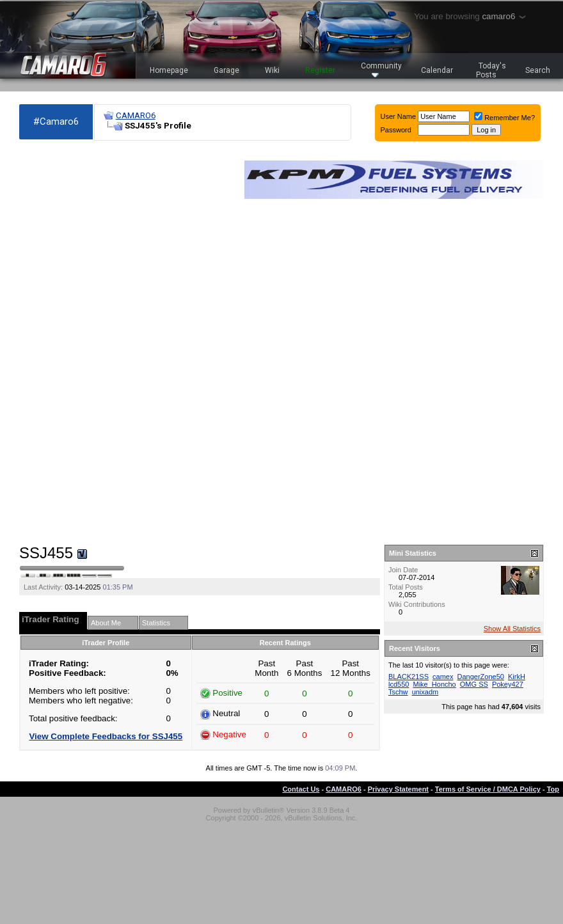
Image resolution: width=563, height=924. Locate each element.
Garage (226, 70)
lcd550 (399, 684)
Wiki (272, 70)
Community (381, 69)
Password (396, 130)
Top (553, 789)
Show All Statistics (512, 629)
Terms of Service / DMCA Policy (488, 789)
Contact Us (301, 789)
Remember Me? (504, 118)
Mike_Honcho (434, 684)
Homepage (169, 70)
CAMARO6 (136, 115)
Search (538, 70)
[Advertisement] (65, 343)
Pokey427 (508, 684)
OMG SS (474, 684)
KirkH (517, 677)
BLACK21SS (408, 677)
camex (443, 677)
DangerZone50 (481, 677)
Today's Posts (491, 70)
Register (320, 70)
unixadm (425, 692)
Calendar (437, 70)
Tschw (398, 692)
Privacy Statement (398, 789)
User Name (399, 116)
